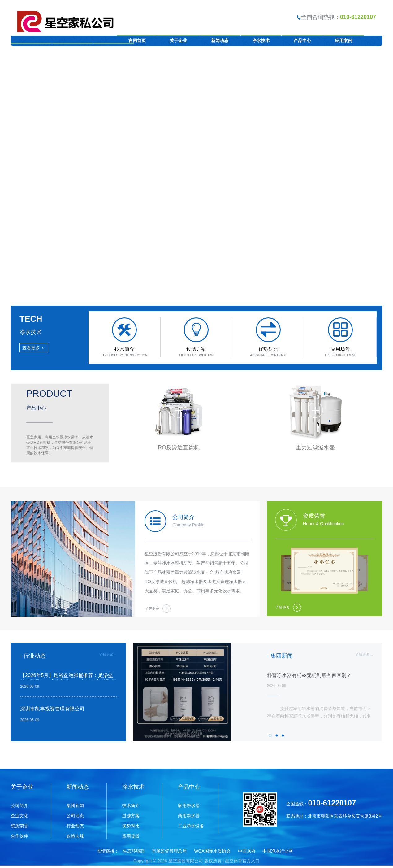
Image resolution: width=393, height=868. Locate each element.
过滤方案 (131, 816)
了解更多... (108, 655)
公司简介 (19, 805)
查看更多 (34, 348)
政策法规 (75, 836)
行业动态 (75, 826)
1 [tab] (271, 735)
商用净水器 (189, 816)
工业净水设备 (191, 826)
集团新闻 (75, 805)
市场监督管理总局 (169, 851)
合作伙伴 (19, 836)
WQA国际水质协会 (212, 851)
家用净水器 (189, 805)
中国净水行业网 (278, 851)
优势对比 (131, 826)
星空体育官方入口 (242, 861)
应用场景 (131, 836)
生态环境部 (134, 851)
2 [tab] (277, 735)
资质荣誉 (19, 826)
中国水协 (247, 851)
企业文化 (19, 816)
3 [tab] (283, 735)
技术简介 (131, 805)
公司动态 (75, 816)
